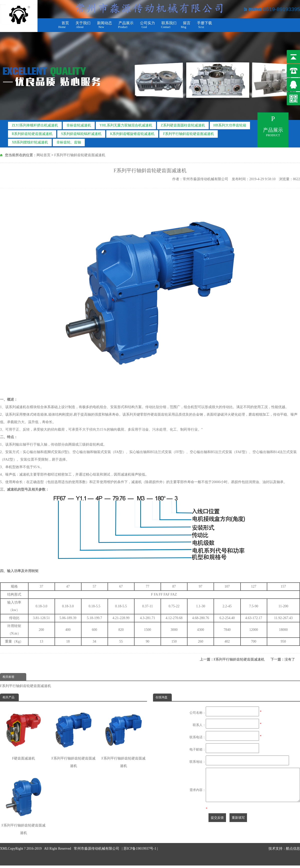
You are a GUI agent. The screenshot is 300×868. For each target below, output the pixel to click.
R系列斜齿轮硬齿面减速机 (32, 132)
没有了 (290, 659)
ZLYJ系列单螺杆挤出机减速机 (35, 124)
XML (4, 834)
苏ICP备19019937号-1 (140, 834)
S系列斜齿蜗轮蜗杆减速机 (81, 132)
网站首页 (43, 155)
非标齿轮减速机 (79, 124)
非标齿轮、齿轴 (69, 141)
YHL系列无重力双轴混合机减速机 (126, 124)
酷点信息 (293, 834)
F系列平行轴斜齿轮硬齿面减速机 (188, 132)
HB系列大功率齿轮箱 (230, 124)
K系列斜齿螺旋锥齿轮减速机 (132, 132)
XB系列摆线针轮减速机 (30, 141)
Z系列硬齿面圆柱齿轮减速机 (183, 124)
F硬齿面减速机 (23, 733)
